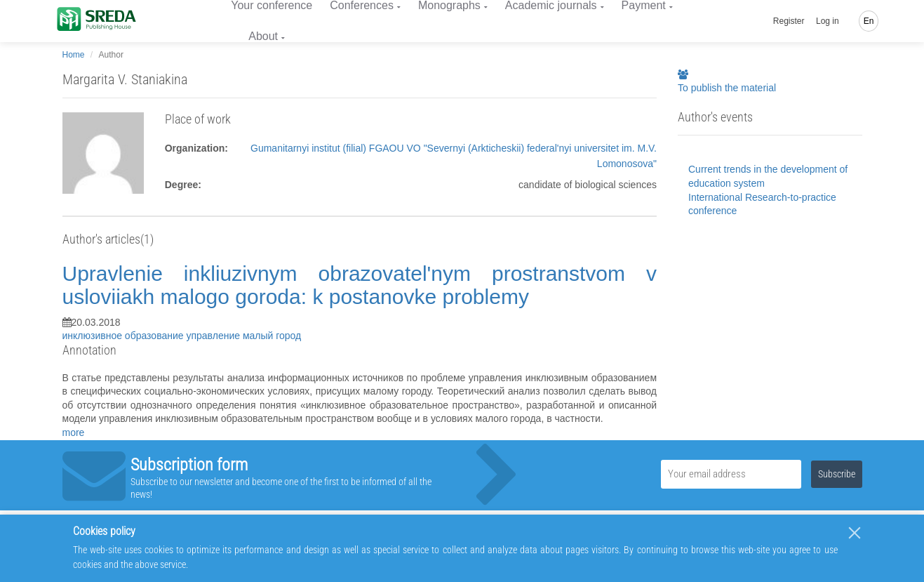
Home (74, 55)
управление (214, 336)
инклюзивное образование (125, 336)
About (263, 36)
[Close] (855, 533)
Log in (828, 21)
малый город (272, 336)
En (869, 21)
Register (789, 21)
